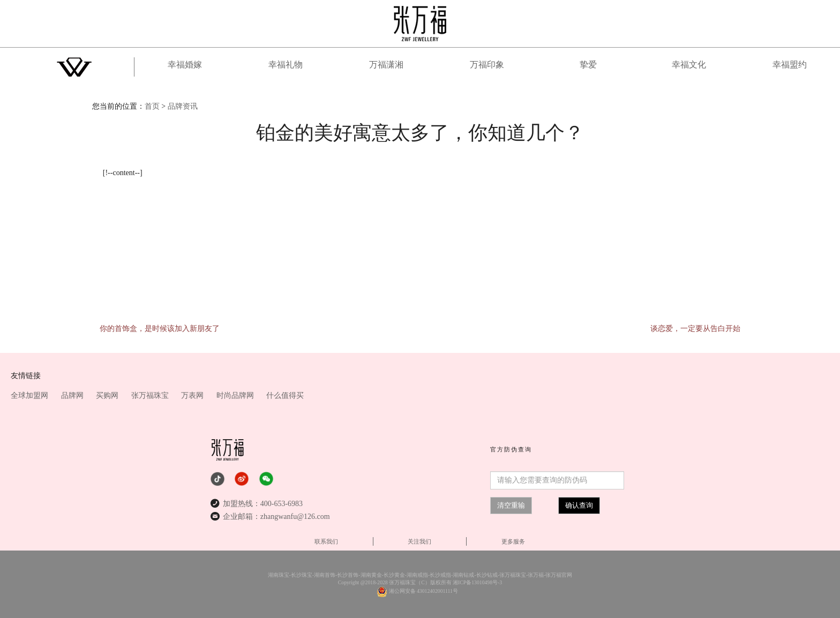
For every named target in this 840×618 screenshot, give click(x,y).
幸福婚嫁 (185, 65)
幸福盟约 (790, 65)
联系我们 (326, 541)
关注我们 (419, 541)
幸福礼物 (286, 65)
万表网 (193, 395)
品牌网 (73, 395)
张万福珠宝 (151, 395)
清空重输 (511, 505)
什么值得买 (285, 395)
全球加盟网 (31, 395)
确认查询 (579, 505)
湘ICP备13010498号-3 (477, 582)
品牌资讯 (183, 106)
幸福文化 (689, 65)
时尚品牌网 (236, 395)
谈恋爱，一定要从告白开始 (695, 329)
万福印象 (487, 65)
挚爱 (588, 65)
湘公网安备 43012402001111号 (423, 591)
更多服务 (513, 541)
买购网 (108, 395)
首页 (152, 106)
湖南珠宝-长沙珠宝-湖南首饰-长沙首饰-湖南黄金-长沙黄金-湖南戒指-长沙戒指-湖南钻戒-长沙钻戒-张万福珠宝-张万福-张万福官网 (420, 575)
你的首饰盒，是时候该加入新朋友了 (160, 329)
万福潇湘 (386, 65)
